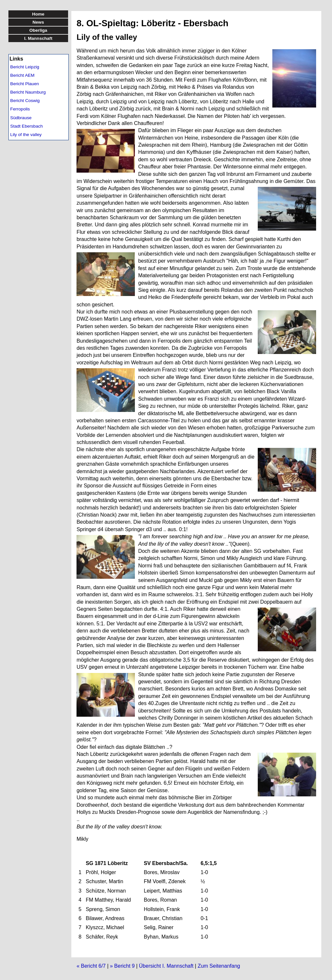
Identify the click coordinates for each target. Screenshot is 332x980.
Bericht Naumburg (28, 92)
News (38, 22)
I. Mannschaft (38, 38)
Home (38, 14)
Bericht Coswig (25, 101)
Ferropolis (20, 109)
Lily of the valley (26, 135)
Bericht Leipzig (25, 67)
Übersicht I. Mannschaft (166, 966)
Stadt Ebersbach (27, 126)
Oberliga (38, 30)
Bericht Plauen (25, 84)
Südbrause (21, 118)
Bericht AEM (23, 75)
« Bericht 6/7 (91, 966)
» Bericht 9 (122, 966)
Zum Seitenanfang (219, 966)
